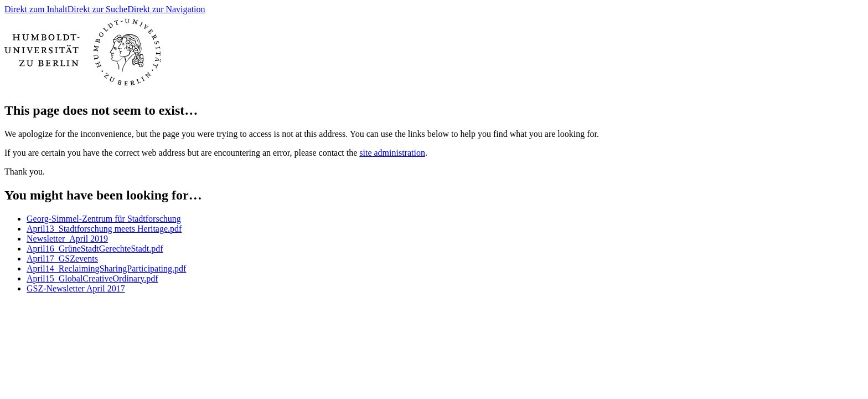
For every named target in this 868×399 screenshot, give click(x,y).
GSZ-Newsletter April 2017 (76, 288)
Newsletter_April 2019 (67, 239)
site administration (392, 153)
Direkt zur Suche (97, 9)
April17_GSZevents (62, 259)
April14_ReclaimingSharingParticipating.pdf (106, 268)
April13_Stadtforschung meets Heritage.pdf (104, 229)
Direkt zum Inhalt (36, 9)
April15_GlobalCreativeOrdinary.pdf (92, 278)
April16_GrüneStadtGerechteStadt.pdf (95, 249)
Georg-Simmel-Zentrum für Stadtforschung (104, 219)
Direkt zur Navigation (166, 9)
